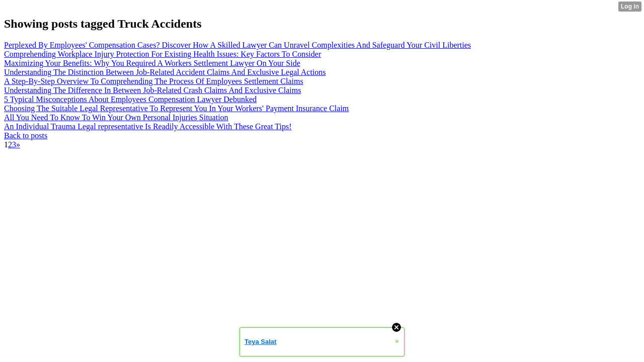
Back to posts (26, 135)
